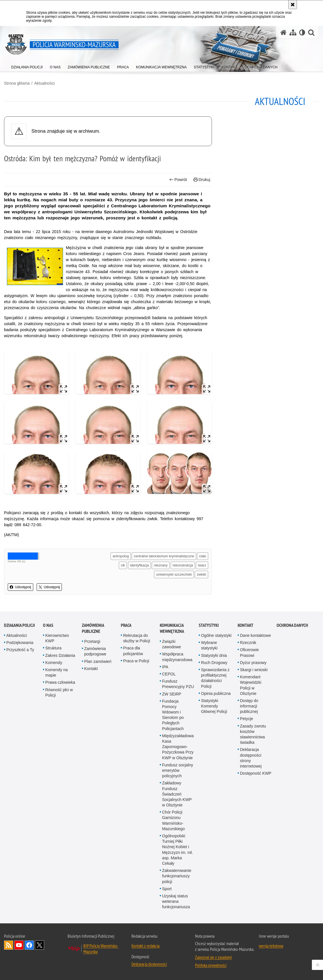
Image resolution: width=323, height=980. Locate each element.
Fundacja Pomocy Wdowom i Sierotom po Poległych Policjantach (173, 715)
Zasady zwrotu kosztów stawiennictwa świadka (253, 734)
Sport (167, 889)
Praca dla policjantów (133, 651)
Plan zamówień (98, 661)
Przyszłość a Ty (20, 650)
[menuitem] (27, 66)
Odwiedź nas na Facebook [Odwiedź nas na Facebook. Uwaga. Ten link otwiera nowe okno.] (29, 945)
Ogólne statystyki (216, 635)
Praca (126, 625)
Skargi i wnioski (254, 670)
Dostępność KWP (256, 773)
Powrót (178, 180)
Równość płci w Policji (59, 692)
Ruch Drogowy (214, 663)
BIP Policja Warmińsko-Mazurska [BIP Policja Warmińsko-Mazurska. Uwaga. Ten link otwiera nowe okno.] (101, 949)
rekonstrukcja (183, 565)
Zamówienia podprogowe (95, 651)
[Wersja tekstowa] (302, 32)
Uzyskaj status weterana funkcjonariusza (176, 901)
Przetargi (92, 641)
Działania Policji (19, 625)
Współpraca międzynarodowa (177, 657)
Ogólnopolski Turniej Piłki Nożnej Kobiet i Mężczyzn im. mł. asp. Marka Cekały (177, 850)
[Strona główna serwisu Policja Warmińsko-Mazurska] (283, 32)
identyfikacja (139, 565)
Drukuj (202, 180)
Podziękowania (20, 643)
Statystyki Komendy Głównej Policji (214, 706)
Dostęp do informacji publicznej (249, 706)
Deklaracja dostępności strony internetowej (251, 758)
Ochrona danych (292, 625)
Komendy (54, 663)
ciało (203, 556)
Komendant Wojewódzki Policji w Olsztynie (251, 685)
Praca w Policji (136, 661)
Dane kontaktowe (255, 635)
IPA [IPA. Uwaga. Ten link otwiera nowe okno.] (165, 667)
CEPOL (169, 674)
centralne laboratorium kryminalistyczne (164, 556)
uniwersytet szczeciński (174, 575)
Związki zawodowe (172, 644)
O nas (48, 625)
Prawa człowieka (60, 682)
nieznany (161, 565)
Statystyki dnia (214, 655)
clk (123, 565)
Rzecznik (248, 643)
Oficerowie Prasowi (249, 652)
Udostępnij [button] (20, 587)
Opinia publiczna (216, 693)
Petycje (247, 719)
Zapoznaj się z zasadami (213, 957)
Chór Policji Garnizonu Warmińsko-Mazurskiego (173, 820)
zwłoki (201, 575)
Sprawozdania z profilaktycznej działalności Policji (215, 678)
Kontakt (91, 669)
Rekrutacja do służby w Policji (137, 638)
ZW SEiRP (172, 694)
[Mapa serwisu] (293, 32)
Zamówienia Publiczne (93, 628)
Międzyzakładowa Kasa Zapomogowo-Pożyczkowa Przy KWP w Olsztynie (178, 747)
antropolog (121, 556)
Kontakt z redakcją (145, 946)
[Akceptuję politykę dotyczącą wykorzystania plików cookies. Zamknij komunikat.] (293, 5)
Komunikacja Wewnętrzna (172, 628)
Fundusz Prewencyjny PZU (178, 684)
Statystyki (209, 625)
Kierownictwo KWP (57, 638)
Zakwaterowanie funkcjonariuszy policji (177, 876)
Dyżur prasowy (253, 663)
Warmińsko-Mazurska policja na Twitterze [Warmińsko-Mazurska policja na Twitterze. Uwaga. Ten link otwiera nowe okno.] (40, 945)
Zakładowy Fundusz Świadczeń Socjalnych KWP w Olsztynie (177, 794)
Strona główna (17, 83)
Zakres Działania (60, 655)
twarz (202, 565)
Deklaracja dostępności (149, 964)
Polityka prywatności (211, 965)
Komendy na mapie (57, 672)
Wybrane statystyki (209, 645)
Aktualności (44, 83)
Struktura (53, 648)
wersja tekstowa (271, 946)
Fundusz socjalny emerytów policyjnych (178, 770)
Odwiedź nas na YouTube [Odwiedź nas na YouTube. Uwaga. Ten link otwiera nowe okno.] (19, 945)
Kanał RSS (9, 945)
